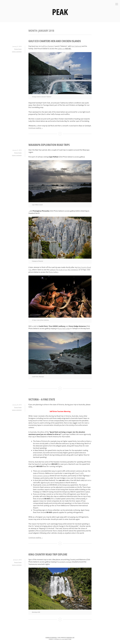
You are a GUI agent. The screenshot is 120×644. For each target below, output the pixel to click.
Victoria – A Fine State (42, 398)
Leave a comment (17, 52)
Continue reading (36, 128)
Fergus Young (18, 49)
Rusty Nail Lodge (64, 328)
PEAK (60, 12)
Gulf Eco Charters (47, 46)
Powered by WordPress (51, 636)
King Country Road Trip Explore (48, 553)
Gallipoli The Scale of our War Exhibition (64, 269)
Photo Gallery (53, 271)
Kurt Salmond (76, 46)
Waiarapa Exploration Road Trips (49, 144)
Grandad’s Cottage (65, 561)
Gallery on (64, 48)
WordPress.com (70, 636)
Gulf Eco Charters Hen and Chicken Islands (55, 41)
